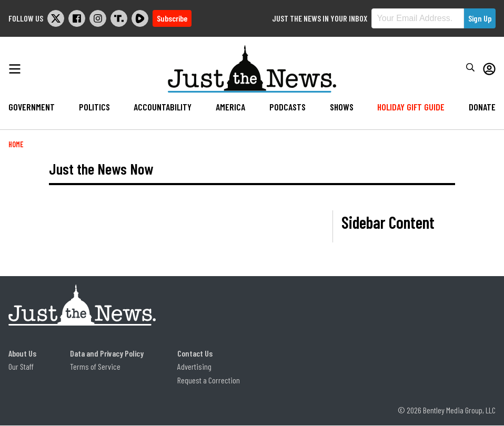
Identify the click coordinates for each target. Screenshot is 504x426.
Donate (482, 107)
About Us (22, 353)
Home (16, 144)
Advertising (194, 366)
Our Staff (21, 366)
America (230, 107)
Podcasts (288, 107)
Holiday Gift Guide (411, 107)
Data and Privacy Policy (107, 353)
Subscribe (172, 18)
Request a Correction (209, 380)
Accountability (163, 107)
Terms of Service (95, 366)
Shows (342, 107)
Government (32, 107)
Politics (94, 107)
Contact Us (195, 353)
